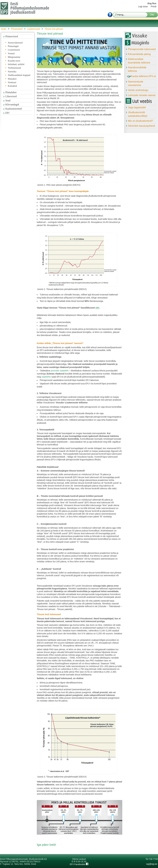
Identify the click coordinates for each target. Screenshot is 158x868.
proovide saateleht (60, 371)
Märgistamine (14, 57)
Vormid (11, 54)
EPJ (7, 113)
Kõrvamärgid (12, 105)
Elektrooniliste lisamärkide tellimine (139, 61)
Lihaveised (11, 96)
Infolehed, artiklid (16, 64)
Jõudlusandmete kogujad (19, 75)
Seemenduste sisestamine (136, 83)
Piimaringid (13, 46)
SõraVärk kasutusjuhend (141, 126)
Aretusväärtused (15, 43)
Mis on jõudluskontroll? (141, 121)
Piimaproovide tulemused (142, 49)
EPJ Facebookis (79, 864)
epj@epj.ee (152, 864)
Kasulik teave (14, 61)
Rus (154, 3)
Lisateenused (14, 50)
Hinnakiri (12, 79)
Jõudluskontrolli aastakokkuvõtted (138, 114)
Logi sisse (143, 6)
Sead (8, 100)
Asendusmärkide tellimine (137, 69)
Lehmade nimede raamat (142, 95)
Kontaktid (12, 86)
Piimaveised (12, 36)
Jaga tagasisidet (137, 107)
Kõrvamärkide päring (139, 54)
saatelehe (46, 377)
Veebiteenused (14, 68)
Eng (150, 3)
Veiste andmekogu (138, 90)
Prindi (154, 6)
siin (97, 308)
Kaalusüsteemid (14, 109)
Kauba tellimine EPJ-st (141, 76)
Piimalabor (11, 92)
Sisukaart (12, 82)
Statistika (12, 72)
